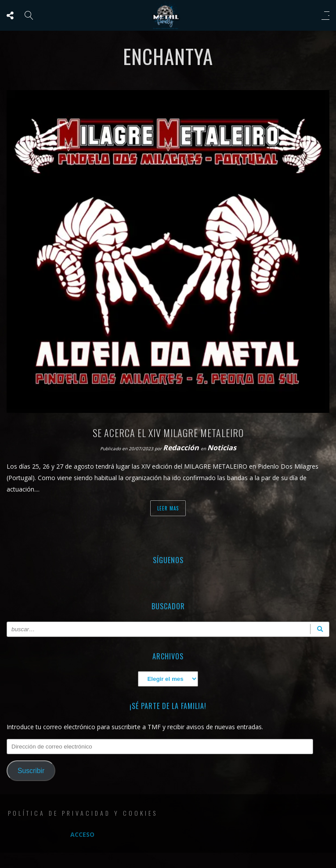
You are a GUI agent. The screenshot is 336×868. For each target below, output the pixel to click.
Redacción (182, 448)
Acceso (82, 834)
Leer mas (168, 508)
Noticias (222, 448)
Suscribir (31, 771)
